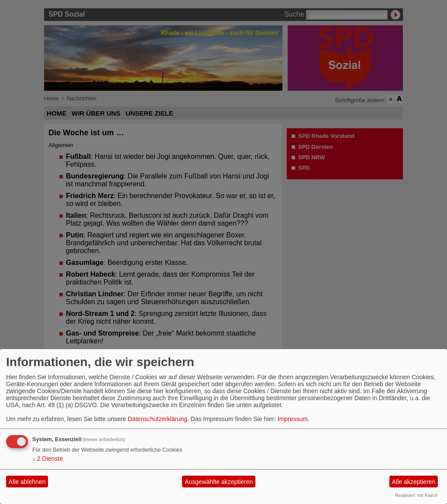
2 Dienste (48, 459)
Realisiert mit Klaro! (416, 495)
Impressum (293, 419)
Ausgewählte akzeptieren (219, 482)
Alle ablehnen (27, 482)
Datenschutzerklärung (158, 419)
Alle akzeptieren (414, 482)
